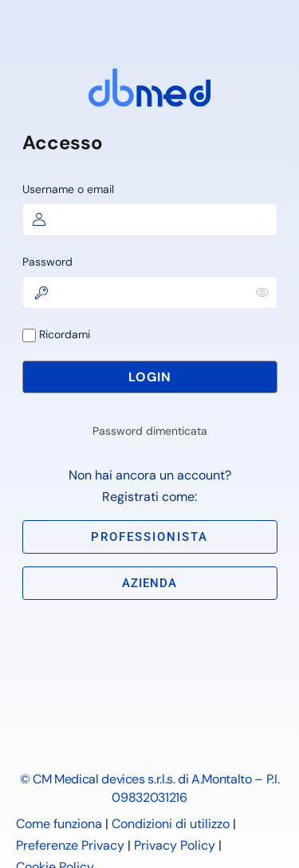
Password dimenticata (150, 431)
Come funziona (59, 824)
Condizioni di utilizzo (171, 824)
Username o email (68, 189)
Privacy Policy (175, 845)
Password (47, 262)
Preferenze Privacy (70, 845)
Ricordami (56, 335)
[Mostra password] (262, 292)
